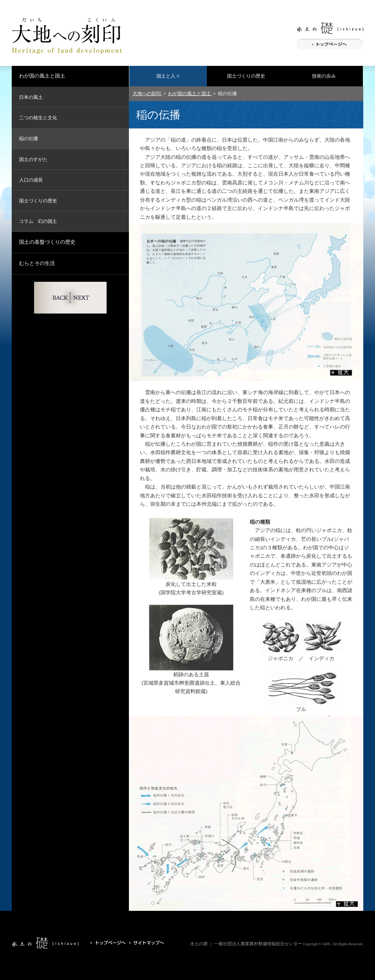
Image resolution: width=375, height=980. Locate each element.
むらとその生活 (37, 263)
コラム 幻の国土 (38, 221)
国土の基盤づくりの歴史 (47, 242)
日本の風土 (31, 97)
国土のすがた (33, 159)
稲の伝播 (29, 139)
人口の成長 (31, 180)
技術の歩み (324, 76)
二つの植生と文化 (38, 118)
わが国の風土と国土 (42, 76)
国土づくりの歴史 (246, 76)
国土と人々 (168, 76)
